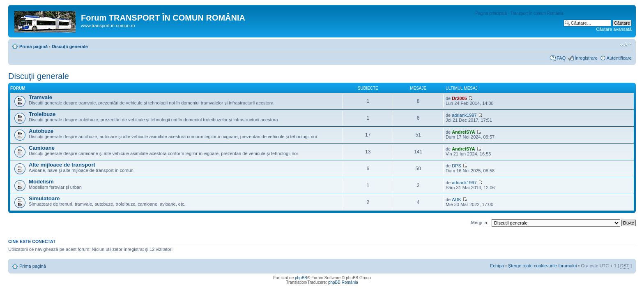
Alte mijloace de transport (62, 165)
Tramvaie (40, 97)
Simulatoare (44, 198)
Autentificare (619, 58)
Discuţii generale (70, 46)
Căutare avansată (614, 29)
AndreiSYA (463, 132)
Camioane (42, 148)
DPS (457, 166)
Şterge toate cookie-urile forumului (543, 266)
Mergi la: (480, 223)
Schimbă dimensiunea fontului (626, 45)
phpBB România (343, 282)
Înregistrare (586, 58)
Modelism (41, 182)
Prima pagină (33, 46)
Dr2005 (459, 98)
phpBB (301, 278)
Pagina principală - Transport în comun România (519, 13)
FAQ (561, 58)
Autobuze (41, 131)
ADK (457, 199)
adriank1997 (464, 115)
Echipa (497, 266)
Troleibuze (42, 114)
